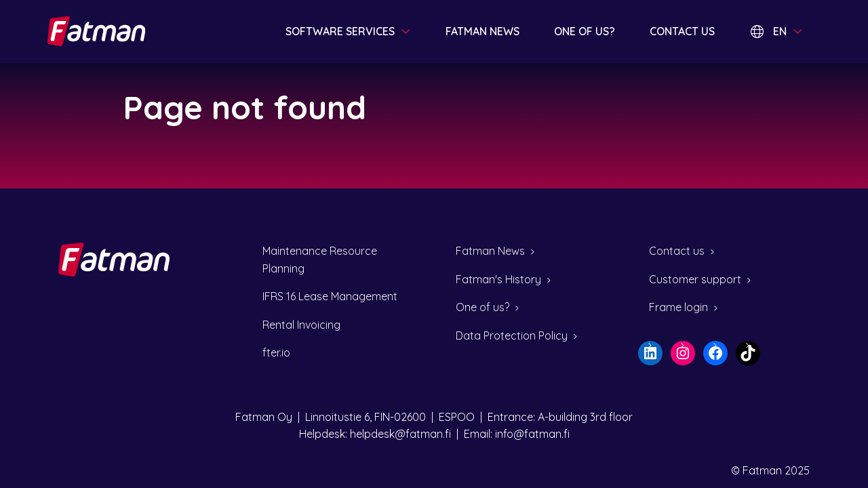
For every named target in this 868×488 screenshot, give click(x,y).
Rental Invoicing (301, 325)
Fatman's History (498, 279)
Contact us (682, 31)
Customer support (695, 279)
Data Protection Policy (512, 335)
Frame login (678, 307)
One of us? (585, 31)
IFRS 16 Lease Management (330, 296)
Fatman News (490, 251)
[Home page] (97, 31)
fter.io (276, 352)
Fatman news (482, 31)
